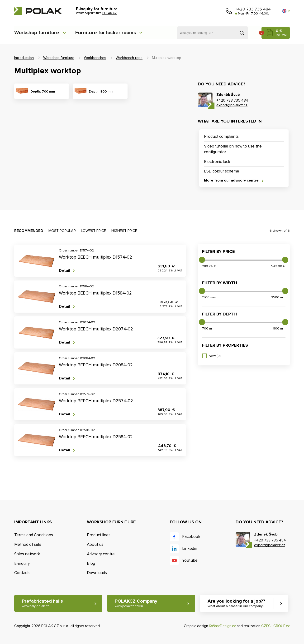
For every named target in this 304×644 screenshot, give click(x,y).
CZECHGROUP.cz (275, 626)
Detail (64, 271)
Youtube (190, 561)
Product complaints (221, 136)
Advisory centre (101, 554)
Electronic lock (217, 162)
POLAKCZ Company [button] (136, 603)
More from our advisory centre (231, 180)
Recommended (29, 231)
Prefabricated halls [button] (42, 603)
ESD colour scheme (222, 171)
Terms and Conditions (34, 535)
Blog (91, 563)
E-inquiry (22, 563)
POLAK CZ (38, 11)
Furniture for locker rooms (109, 33)
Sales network (27, 554)
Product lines (99, 535)
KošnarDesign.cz (222, 626)
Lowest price (94, 231)
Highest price (124, 231)
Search (242, 33)
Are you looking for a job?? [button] (237, 603)
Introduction (24, 58)
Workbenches (95, 58)
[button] (286, 11)
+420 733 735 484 (253, 9)
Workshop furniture (37, 33)
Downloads (97, 573)
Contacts (22, 573)
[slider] (202, 260)
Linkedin (190, 549)
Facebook (191, 537)
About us (95, 544)
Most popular (62, 231)
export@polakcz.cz (232, 105)
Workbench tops (129, 58)
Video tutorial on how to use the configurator (233, 149)
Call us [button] (229, 11)
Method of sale (28, 544)
